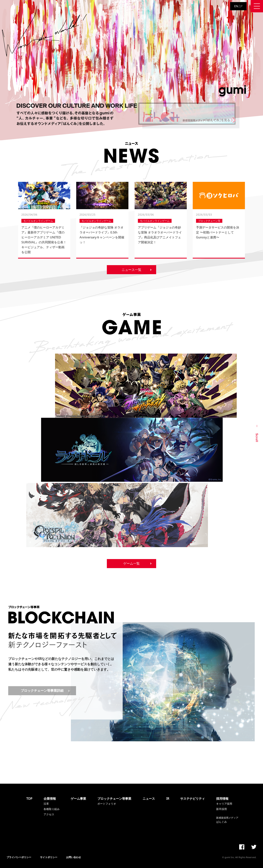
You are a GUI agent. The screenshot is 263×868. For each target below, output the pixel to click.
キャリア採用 (224, 804)
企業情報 (50, 798)
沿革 (46, 804)
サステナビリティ (193, 798)
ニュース (149, 798)
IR (168, 798)
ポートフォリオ (107, 804)
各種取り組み (52, 809)
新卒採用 (221, 809)
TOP (29, 798)
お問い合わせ (74, 857)
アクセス (49, 814)
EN (236, 6)
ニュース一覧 (131, 270)
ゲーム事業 (78, 798)
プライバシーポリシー (19, 857)
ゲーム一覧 (131, 563)
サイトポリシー (49, 857)
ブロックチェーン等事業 (114, 798)
